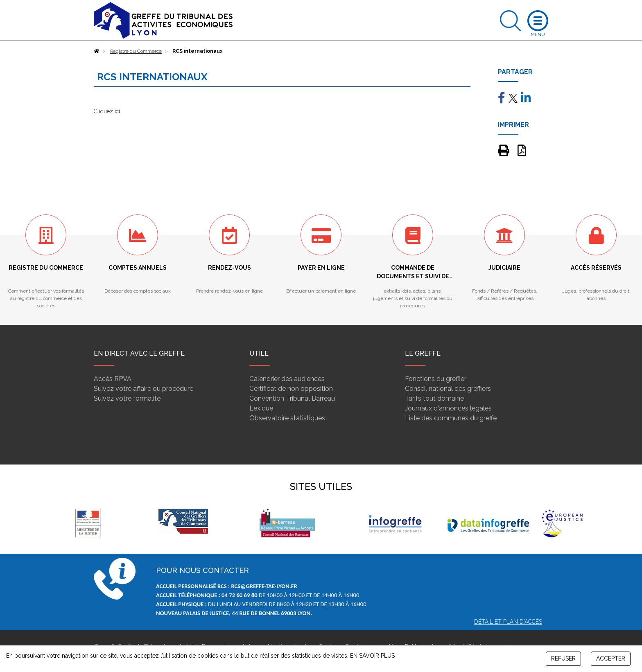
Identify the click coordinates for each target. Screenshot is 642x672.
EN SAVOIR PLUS (372, 656)
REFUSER (563, 658)
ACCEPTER (611, 658)
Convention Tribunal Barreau (292, 398)
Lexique (261, 408)
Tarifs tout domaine (434, 398)
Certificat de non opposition (291, 389)
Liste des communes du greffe (451, 418)
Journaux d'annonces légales (448, 408)
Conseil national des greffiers (448, 389)
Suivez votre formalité (127, 398)
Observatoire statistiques (287, 418)
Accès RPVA (113, 379)
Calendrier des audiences (287, 379)
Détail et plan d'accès (508, 622)
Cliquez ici (107, 111)
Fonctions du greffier (436, 379)
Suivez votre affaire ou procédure (144, 389)
